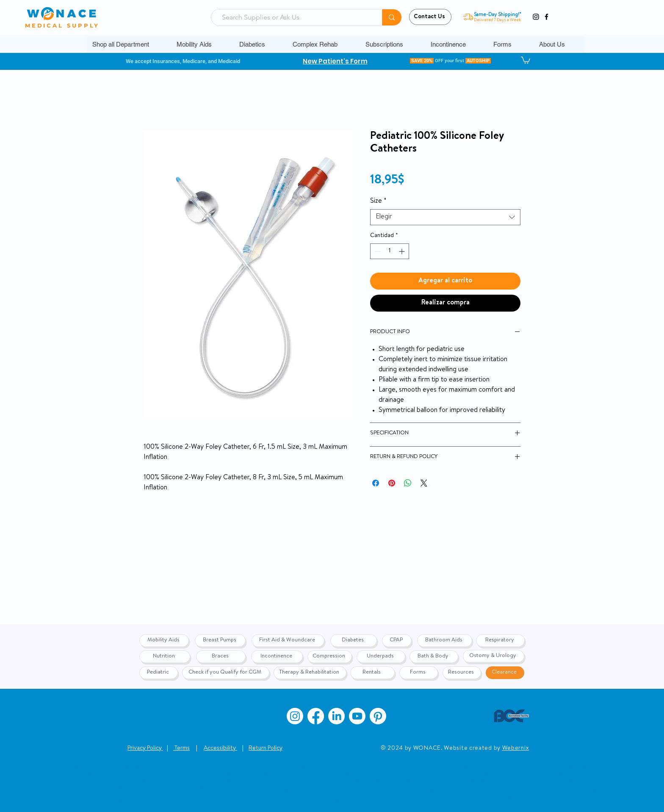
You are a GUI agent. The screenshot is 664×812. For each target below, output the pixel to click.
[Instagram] (536, 17)
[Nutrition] (165, 657)
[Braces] (221, 657)
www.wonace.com (366, 802)
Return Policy (266, 748)
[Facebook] (546, 17)
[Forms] (419, 673)
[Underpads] (381, 657)
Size (378, 202)
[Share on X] (424, 483)
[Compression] (330, 657)
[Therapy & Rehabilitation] (310, 673)
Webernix (516, 748)
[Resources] (462, 673)
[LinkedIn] (336, 716)
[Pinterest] (378, 716)
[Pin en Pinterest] (392, 483)
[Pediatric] (159, 673)
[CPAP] (397, 641)
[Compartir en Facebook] (376, 483)
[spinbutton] (390, 251)
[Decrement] (377, 251)
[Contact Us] (430, 17)
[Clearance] (505, 673)
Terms (181, 748)
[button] (202, 44)
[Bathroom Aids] (445, 641)
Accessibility (220, 748)
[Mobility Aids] (164, 641)
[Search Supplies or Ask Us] (293, 17)
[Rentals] (372, 673)
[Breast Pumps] (220, 641)
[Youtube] (357, 716)
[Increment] (403, 251)
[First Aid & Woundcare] (288, 641)
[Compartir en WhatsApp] (408, 483)
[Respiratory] (500, 641)
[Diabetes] (354, 641)
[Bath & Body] (434, 657)
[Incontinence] (277, 657)
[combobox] (445, 217)
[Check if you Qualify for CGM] (226, 673)
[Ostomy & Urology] (494, 656)
